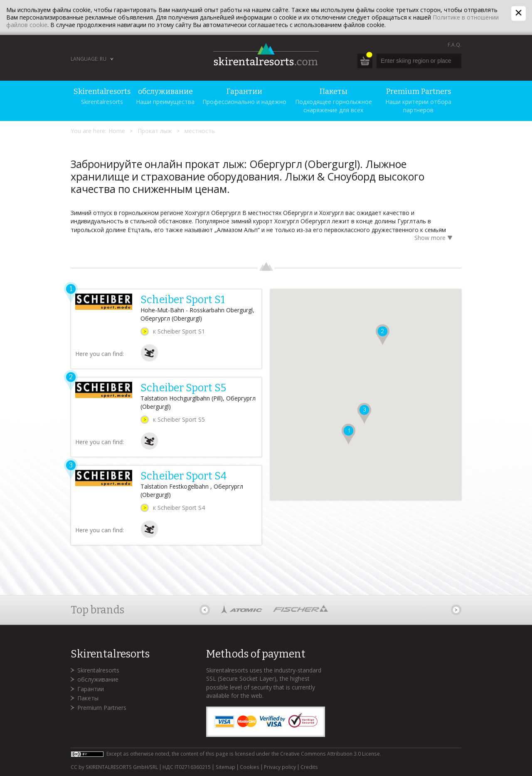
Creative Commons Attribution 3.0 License (330, 754)
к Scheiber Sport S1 (179, 331)
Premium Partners (102, 708)
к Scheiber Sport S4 (179, 508)
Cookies (250, 767)
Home (117, 131)
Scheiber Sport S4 (184, 476)
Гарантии (91, 689)
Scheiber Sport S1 (183, 300)
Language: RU (89, 59)
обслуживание (98, 679)
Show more (435, 238)
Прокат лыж (155, 131)
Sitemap (225, 767)
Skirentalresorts (98, 670)
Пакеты (88, 698)
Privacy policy (280, 767)
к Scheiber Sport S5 (179, 419)
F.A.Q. (454, 45)
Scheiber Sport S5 (183, 388)
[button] (349, 434)
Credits (309, 767)
